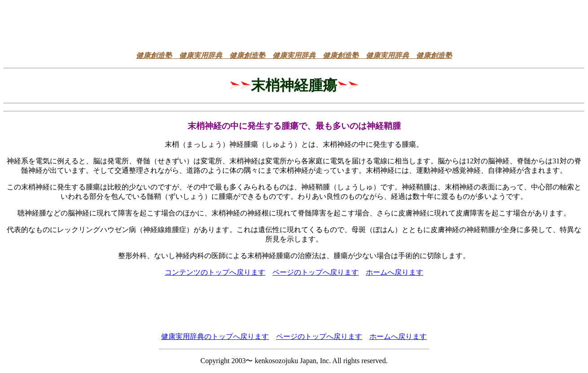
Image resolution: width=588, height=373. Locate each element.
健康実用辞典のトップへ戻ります (215, 336)
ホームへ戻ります (395, 272)
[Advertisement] (294, 24)
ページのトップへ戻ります (316, 272)
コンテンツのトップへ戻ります (215, 272)
